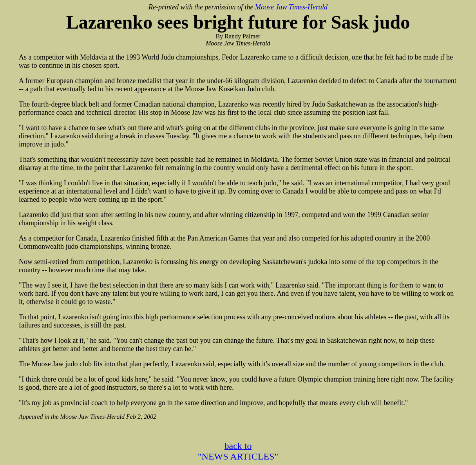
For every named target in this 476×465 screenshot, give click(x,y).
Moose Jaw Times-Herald (291, 7)
